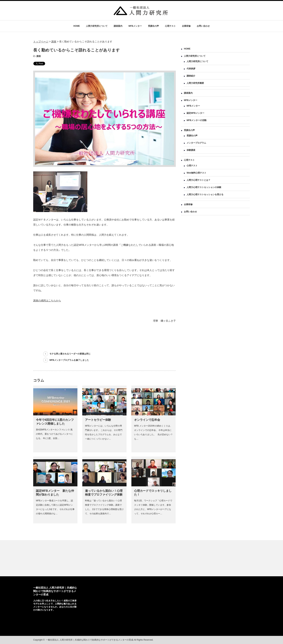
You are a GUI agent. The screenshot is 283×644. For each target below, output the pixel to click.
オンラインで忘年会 (147, 420)
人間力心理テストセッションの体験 (204, 187)
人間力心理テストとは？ (199, 180)
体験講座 (191, 150)
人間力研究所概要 (195, 83)
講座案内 (118, 26)
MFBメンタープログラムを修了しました (69, 360)
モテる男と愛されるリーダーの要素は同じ (70, 354)
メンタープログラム (196, 143)
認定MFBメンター (195, 113)
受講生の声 (153, 26)
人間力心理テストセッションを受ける (205, 195)
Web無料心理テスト (196, 173)
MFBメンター (135, 26)
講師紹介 (191, 76)
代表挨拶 (191, 69)
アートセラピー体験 (98, 420)
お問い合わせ (203, 26)
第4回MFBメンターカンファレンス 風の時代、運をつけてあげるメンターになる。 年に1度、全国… (54, 434)
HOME (77, 26)
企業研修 (186, 26)
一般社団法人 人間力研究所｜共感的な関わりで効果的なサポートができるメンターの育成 (55, 591)
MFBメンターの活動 (197, 120)
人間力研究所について (97, 26)
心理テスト (170, 26)
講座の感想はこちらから (47, 301)
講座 (39, 56)
